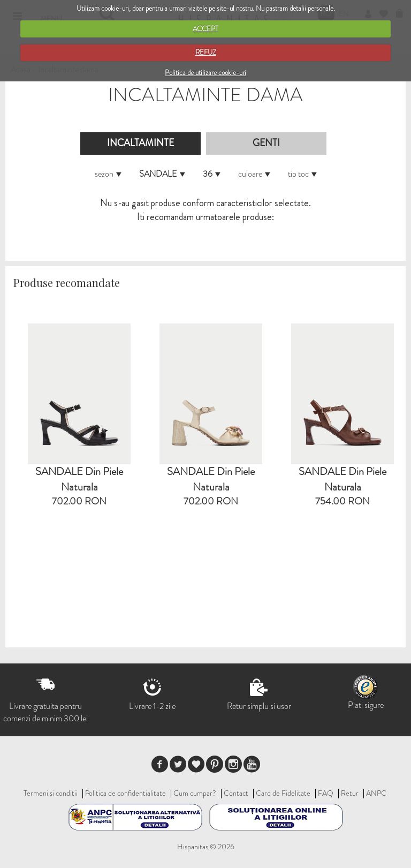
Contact (236, 793)
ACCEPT (205, 29)
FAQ (326, 793)
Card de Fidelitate (283, 793)
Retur (350, 793)
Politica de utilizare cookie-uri (205, 73)
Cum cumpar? (195, 793)
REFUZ (206, 52)
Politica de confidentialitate (125, 793)
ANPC (376, 793)
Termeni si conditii (51, 793)
